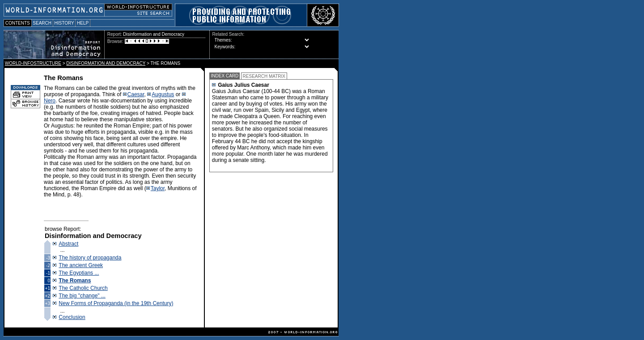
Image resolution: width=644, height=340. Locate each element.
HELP (83, 23)
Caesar (136, 94)
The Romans (75, 280)
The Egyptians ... (79, 273)
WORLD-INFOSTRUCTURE (33, 63)
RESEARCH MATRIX (264, 76)
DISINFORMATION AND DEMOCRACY (106, 63)
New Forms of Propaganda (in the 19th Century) (116, 303)
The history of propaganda (90, 258)
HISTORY (64, 23)
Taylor (158, 188)
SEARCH (42, 23)
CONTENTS (18, 23)
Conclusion (72, 317)
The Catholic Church (83, 288)
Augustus (163, 94)
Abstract (68, 244)
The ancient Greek (81, 265)
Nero (50, 101)
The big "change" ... (82, 296)
